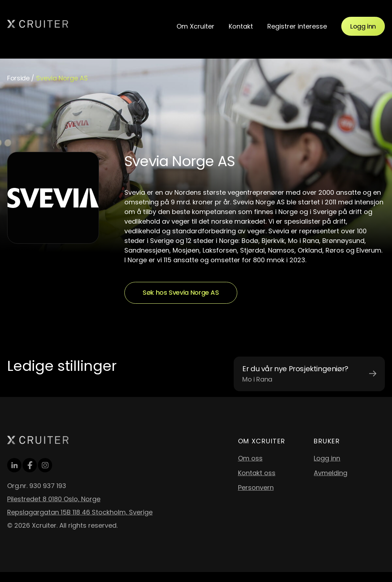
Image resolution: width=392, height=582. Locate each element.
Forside (18, 78)
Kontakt (241, 26)
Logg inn (363, 26)
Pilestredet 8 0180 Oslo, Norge (54, 499)
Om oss (250, 458)
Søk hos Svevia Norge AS (181, 292)
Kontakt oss (257, 473)
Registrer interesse (297, 26)
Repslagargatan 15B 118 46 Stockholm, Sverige (80, 512)
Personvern (256, 488)
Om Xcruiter (195, 26)
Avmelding (331, 473)
